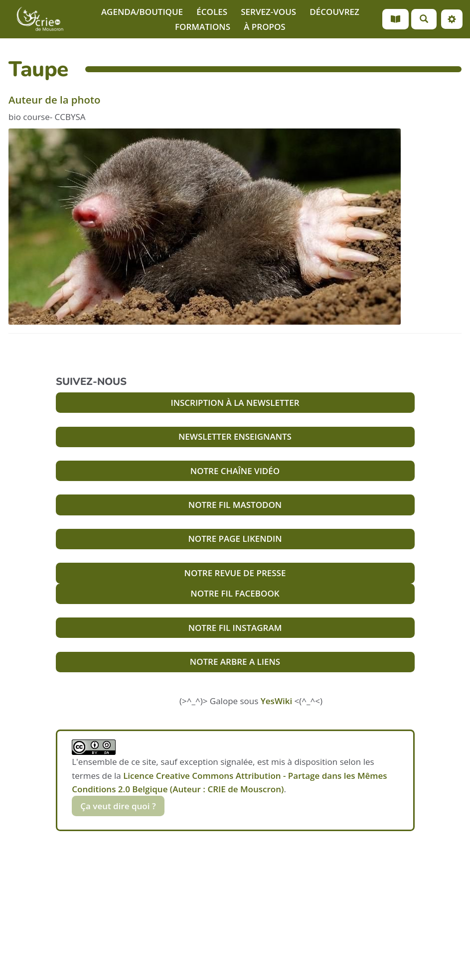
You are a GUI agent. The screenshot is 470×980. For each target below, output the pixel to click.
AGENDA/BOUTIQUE (142, 12)
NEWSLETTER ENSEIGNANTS (235, 436)
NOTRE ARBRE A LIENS (235, 662)
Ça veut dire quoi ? (118, 806)
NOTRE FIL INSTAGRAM (235, 628)
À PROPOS (265, 27)
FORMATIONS (203, 27)
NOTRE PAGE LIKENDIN (235, 539)
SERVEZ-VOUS (268, 12)
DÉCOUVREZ (334, 12)
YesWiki (276, 701)
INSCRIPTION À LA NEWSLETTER (235, 403)
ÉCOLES (212, 12)
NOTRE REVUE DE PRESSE (235, 573)
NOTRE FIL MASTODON (235, 505)
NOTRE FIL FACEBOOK (235, 593)
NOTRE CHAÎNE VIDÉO (235, 471)
